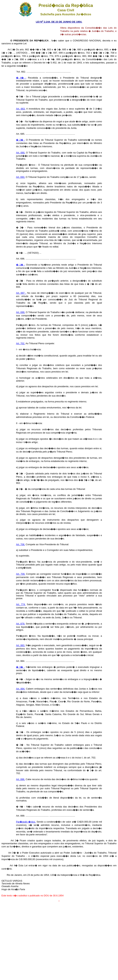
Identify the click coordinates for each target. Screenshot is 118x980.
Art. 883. (21, 645)
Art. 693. (21, 177)
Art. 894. (21, 689)
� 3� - (20, 667)
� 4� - (21, 78)
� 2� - (21, 140)
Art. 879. (21, 624)
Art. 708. (21, 544)
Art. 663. (21, 109)
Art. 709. (21, 574)
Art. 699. (21, 312)
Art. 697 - (21, 293)
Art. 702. (21, 343)
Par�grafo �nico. (26, 822)
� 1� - (21, 265)
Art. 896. (21, 779)
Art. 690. (21, 153)
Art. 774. (21, 604)
